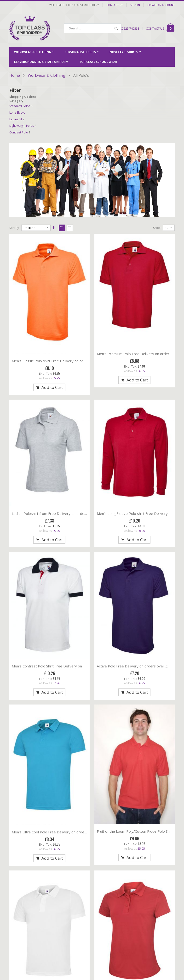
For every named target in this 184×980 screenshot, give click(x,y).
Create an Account (161, 5)
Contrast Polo (19, 132)
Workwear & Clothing (47, 76)
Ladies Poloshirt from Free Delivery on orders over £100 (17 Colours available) (77, 513)
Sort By (14, 228)
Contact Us (115, 5)
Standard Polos (20, 106)
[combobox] (93, 28)
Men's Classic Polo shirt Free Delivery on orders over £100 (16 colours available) (78, 361)
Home (15, 75)
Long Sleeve (17, 113)
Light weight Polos (22, 126)
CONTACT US (155, 29)
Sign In (135, 5)
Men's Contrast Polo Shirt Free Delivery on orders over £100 (62, 666)
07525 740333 (130, 29)
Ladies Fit (16, 119)
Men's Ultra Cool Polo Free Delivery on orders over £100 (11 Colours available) (77, 832)
